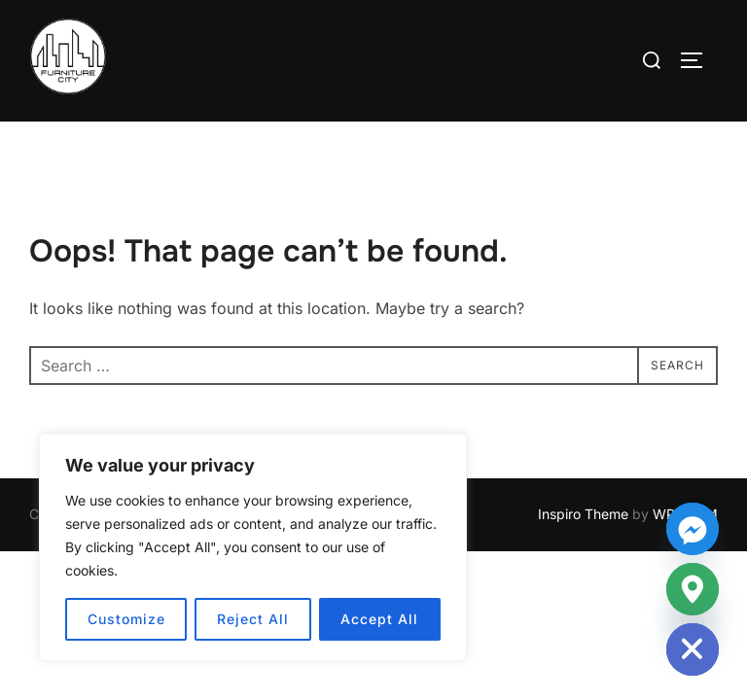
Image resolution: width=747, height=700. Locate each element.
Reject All (253, 619)
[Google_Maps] (693, 589)
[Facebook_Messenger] (693, 529)
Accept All (379, 619)
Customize (126, 619)
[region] (253, 547)
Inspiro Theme (583, 514)
